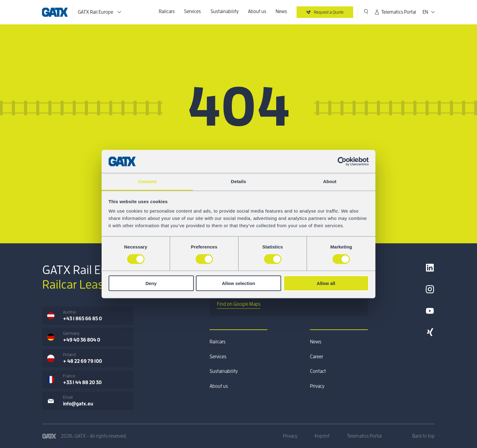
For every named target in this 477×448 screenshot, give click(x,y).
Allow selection (238, 283)
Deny (151, 283)
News (281, 12)
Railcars (167, 12)
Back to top (423, 436)
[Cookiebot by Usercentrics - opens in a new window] (342, 161)
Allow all (326, 283)
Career (317, 357)
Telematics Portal (395, 12)
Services (192, 12)
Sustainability (225, 12)
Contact (318, 371)
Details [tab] (238, 181)
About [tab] (330, 181)
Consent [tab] (147, 181)
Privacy (317, 386)
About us (257, 12)
